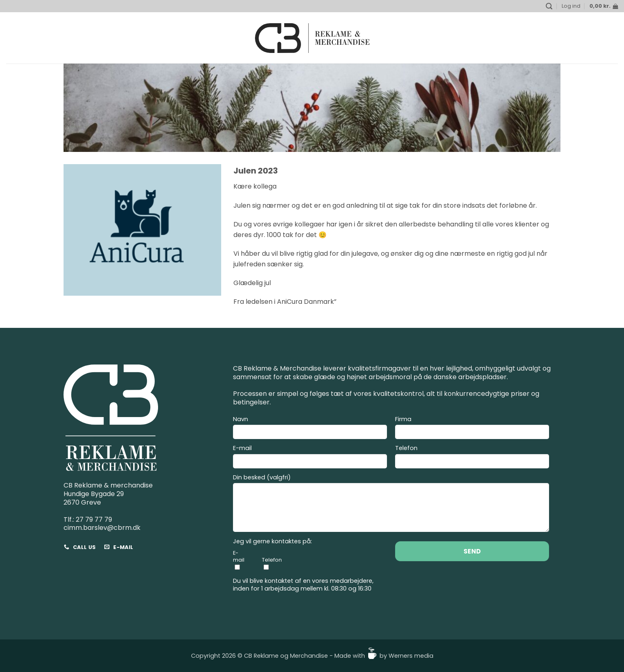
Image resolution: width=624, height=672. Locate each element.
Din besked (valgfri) (391, 504)
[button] (549, 6)
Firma (472, 429)
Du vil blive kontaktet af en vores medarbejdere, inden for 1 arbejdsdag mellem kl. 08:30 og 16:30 (303, 585)
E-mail (310, 458)
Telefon (472, 458)
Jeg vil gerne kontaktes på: (272, 541)
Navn (310, 429)
